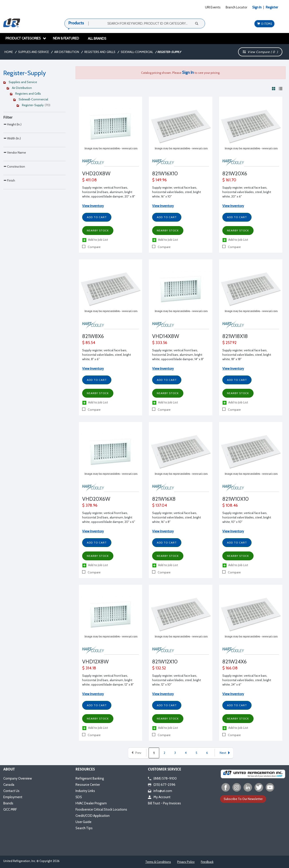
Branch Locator (236, 7)
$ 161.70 (229, 180)
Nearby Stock (98, 230)
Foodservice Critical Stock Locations (101, 809)
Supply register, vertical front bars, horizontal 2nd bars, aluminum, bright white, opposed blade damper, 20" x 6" (109, 517)
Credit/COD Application (93, 816)
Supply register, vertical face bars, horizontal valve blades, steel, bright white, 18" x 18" (247, 355)
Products (76, 23)
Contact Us (11, 791)
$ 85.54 (89, 343)
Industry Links (85, 791)
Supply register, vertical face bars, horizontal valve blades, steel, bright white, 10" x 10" (247, 517)
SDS (79, 797)
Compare (91, 247)
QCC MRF (10, 809)
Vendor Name (15, 171)
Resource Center (88, 785)
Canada (9, 785)
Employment (13, 797)
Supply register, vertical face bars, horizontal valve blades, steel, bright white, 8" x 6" (107, 355)
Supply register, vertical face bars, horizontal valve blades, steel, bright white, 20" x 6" (247, 192)
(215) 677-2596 (162, 785)
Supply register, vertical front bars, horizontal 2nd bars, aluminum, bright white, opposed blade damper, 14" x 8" (178, 355)
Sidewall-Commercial (137, 52)
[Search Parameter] (34, 134)
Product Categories (26, 38)
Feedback (207, 862)
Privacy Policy (186, 862)
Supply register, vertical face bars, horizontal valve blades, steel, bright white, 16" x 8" (177, 517)
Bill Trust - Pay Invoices (164, 803)
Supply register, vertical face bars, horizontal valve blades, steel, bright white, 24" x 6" (247, 680)
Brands (8, 803)
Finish (9, 218)
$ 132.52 (159, 668)
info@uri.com (160, 791)
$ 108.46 (230, 505)
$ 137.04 (160, 505)
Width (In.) (12, 148)
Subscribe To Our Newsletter (243, 799)
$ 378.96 (90, 505)
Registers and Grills (100, 52)
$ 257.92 (229, 343)
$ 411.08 (89, 180)
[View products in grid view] (274, 88)
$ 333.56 (160, 343)
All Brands (97, 39)
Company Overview (18, 778)
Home (9, 52)
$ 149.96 (159, 180)
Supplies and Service (34, 52)
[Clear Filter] (34, 83)
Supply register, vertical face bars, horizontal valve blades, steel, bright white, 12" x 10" (177, 680)
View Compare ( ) (260, 52)
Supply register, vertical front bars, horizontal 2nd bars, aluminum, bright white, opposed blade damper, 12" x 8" (108, 680)
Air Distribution (67, 52)
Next (225, 753)
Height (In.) (12, 124)
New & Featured (66, 38)
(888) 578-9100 (162, 778)
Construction (14, 194)
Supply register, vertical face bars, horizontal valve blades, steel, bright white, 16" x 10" (177, 192)
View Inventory (93, 206)
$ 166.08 (230, 668)
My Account (159, 797)
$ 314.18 (89, 668)
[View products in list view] (281, 88)
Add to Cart (97, 217)
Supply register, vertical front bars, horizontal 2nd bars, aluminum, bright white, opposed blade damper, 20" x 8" (109, 192)
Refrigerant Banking (90, 778)
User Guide (83, 822)
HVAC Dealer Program (91, 803)
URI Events (213, 7)
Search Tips (84, 828)
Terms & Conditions (158, 862)
